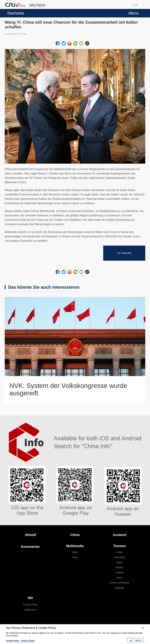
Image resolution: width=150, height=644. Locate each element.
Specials (120, 588)
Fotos (75, 557)
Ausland (120, 535)
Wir (30, 598)
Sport (119, 578)
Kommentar (30, 547)
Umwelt (120, 573)
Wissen (119, 567)
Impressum (30, 610)
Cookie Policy (13, 641)
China (75, 535)
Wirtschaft (119, 557)
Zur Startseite (124, 253)
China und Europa (120, 583)
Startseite (16, 13)
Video (75, 552)
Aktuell (30, 535)
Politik (119, 552)
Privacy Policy (30, 605)
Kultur (120, 562)
